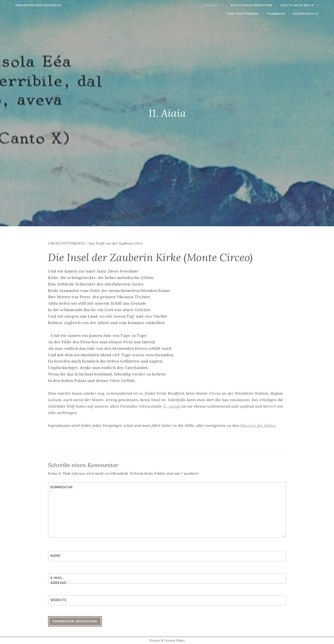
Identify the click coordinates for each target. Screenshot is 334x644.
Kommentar (61, 490)
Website (59, 600)
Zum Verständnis (307, 5)
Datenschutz (315, 14)
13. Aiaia (170, 406)
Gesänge (180, 5)
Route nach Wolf (267, 5)
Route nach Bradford (222, 5)
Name (57, 556)
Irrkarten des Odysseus (29, 5)
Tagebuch (285, 14)
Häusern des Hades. (258, 425)
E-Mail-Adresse (60, 580)
